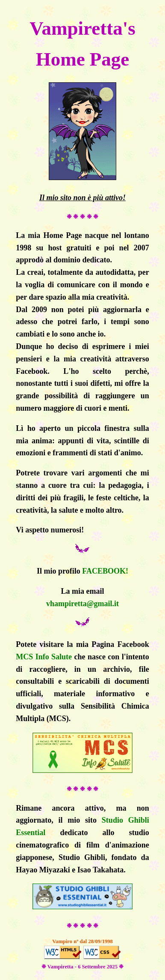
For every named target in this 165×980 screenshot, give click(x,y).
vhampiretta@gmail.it (82, 604)
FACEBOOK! (105, 571)
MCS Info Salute (44, 657)
